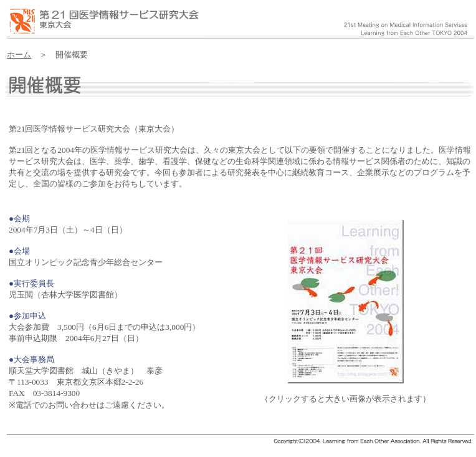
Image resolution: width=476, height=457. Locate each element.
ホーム (19, 55)
